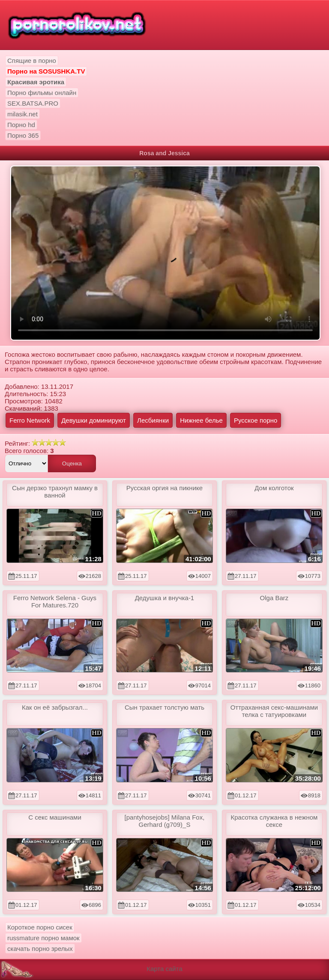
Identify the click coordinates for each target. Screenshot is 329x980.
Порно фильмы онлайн (42, 93)
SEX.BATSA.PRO (33, 103)
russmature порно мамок (43, 938)
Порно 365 (23, 135)
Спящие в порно (32, 61)
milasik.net (22, 114)
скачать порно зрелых (40, 949)
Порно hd (21, 125)
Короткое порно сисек (40, 927)
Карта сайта (164, 969)
